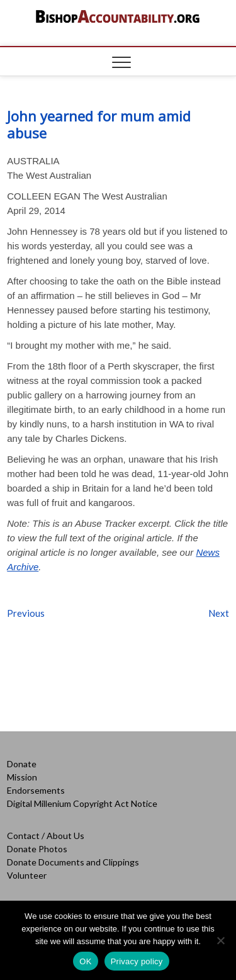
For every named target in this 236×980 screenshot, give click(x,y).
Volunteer (27, 875)
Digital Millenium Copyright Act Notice (82, 803)
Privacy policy (137, 961)
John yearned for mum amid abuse (99, 124)
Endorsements (36, 790)
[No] (220, 940)
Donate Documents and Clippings (73, 862)
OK (85, 961)
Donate (22, 764)
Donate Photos (37, 849)
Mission (22, 777)
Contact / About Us (46, 836)
